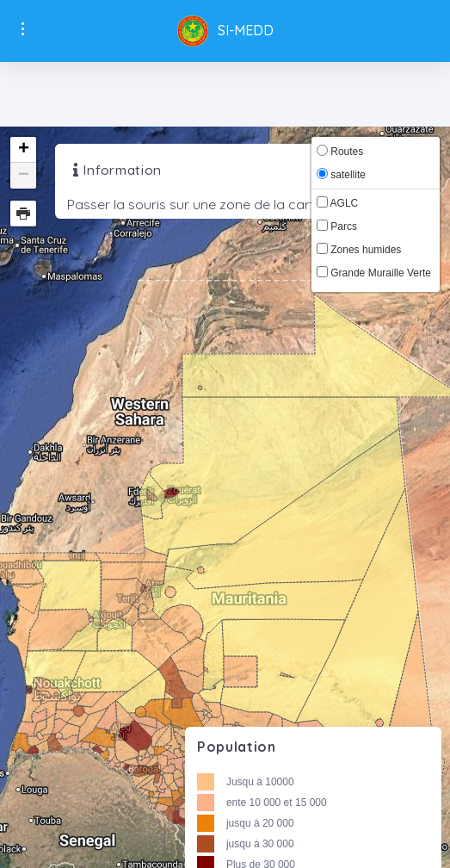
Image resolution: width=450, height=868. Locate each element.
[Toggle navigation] (225, 93)
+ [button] (24, 150)
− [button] (24, 176)
